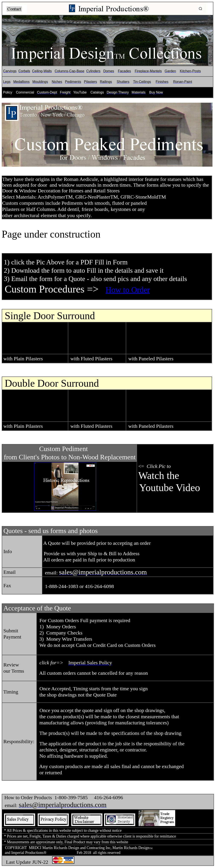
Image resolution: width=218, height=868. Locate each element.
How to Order (128, 290)
